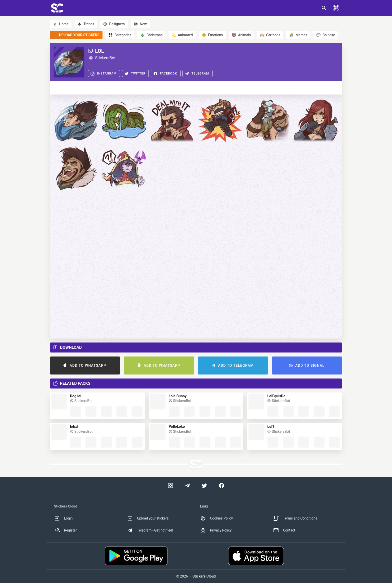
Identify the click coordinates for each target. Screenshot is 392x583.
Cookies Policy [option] (216, 518)
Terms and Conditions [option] (295, 518)
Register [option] (65, 530)
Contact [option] (284, 530)
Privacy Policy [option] (216, 530)
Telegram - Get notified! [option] (150, 530)
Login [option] (63, 518)
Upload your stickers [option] (148, 518)
